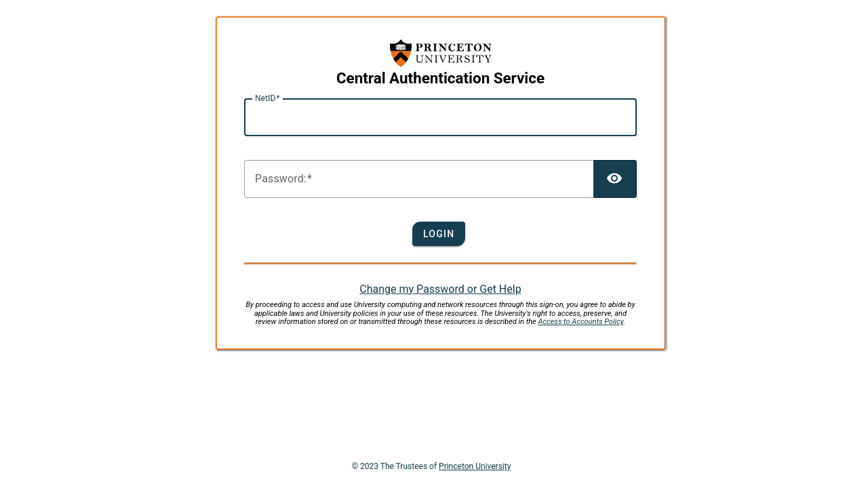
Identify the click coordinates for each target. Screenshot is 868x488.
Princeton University (475, 466)
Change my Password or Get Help (440, 289)
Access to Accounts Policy (581, 322)
